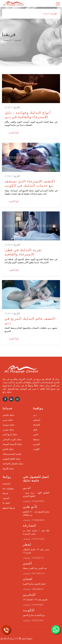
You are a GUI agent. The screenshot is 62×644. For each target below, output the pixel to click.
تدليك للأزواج (8, 469)
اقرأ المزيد (14, 133)
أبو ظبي (37, 420)
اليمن (36, 434)
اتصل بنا (6, 503)
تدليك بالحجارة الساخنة (13, 464)
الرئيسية (7, 40)
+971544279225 (38, 501)
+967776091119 (38, 573)
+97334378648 (37, 605)
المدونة (18, 40)
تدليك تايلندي (8, 415)
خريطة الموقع (9, 508)
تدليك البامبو (8, 449)
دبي (35, 415)
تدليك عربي (8, 420)
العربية (54, 14)
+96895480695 (37, 589)
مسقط (36, 439)
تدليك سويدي (9, 425)
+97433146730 (37, 558)
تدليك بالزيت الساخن (12, 439)
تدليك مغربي (8, 430)
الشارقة (37, 425)
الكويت (36, 449)
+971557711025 (38, 539)
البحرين (36, 444)
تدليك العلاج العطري (12, 459)
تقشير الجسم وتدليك (12, 454)
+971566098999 (38, 520)
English (46, 14)
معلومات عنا (8, 488)
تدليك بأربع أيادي (10, 434)
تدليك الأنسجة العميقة (12, 444)
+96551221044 (37, 620)
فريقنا (5, 493)
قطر (35, 430)
